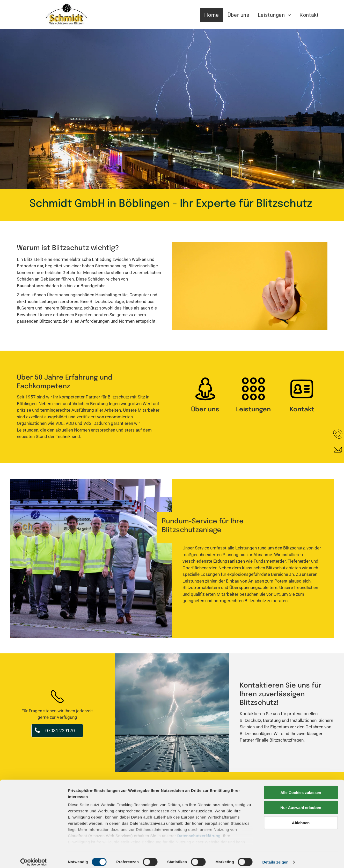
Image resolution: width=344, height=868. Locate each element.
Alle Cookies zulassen (301, 788)
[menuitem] (212, 15)
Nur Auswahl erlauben (301, 803)
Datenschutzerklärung (199, 831)
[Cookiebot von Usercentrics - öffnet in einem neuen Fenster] (34, 858)
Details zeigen (275, 858)
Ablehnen (301, 818)
